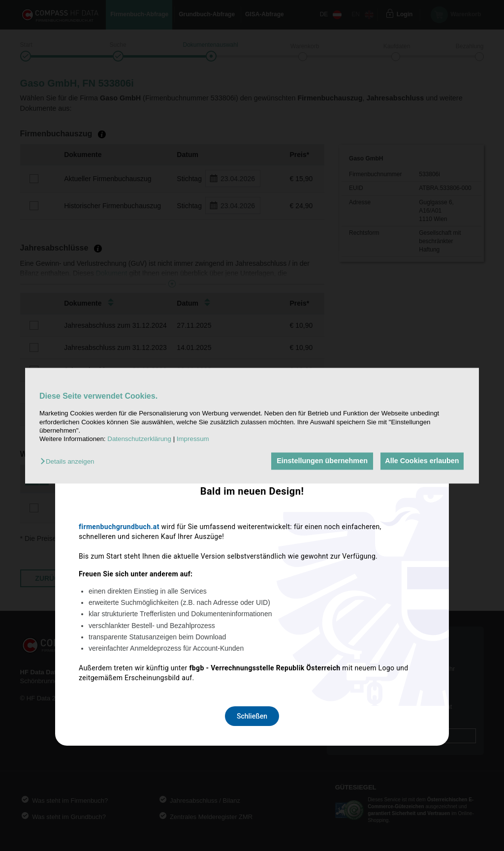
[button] (70, 462)
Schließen (252, 556)
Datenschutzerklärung (139, 439)
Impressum (193, 439)
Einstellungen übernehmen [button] (319, 461)
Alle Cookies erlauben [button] (421, 461)
